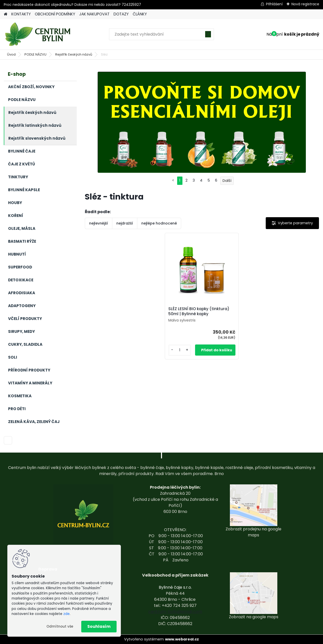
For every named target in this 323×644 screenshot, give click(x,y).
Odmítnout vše (60, 626)
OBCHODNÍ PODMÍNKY (55, 14)
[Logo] (38, 34)
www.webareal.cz (182, 639)
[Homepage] (6, 14)
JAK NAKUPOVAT (94, 14)
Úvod (11, 54)
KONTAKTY (21, 14)
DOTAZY (121, 14)
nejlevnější (99, 223)
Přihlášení (274, 4)
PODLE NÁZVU (35, 54)
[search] (208, 36)
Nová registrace (305, 4)
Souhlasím (99, 626)
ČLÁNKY (140, 14)
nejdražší (125, 223)
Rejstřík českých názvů (74, 54)
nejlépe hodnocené (159, 223)
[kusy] (180, 350)
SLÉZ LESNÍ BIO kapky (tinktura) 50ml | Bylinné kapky (199, 311)
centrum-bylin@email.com (175, 612)
